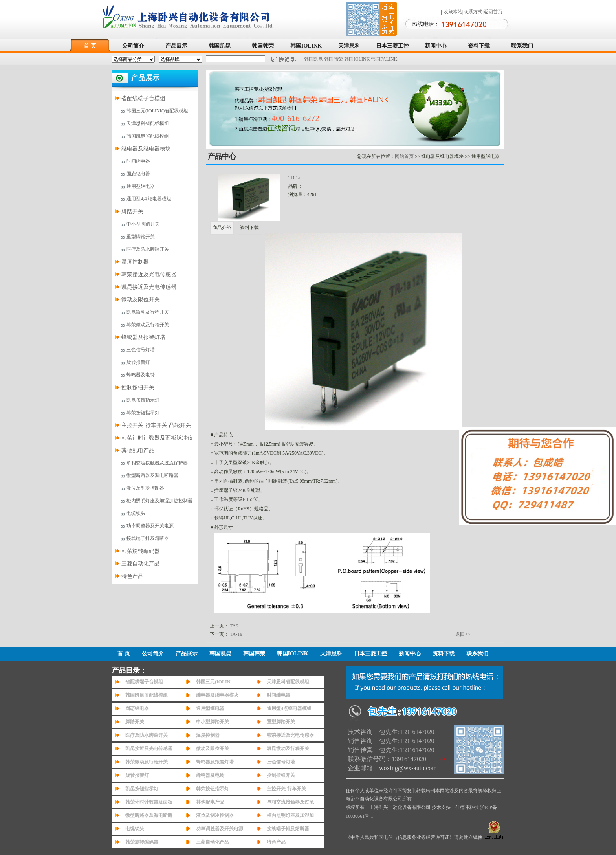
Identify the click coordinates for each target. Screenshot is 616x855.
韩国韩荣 (263, 46)
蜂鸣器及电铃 (141, 375)
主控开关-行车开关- (287, 789)
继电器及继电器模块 (146, 149)
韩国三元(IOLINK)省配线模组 (157, 111)
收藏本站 (453, 12)
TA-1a (236, 634)
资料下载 (479, 46)
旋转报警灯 (138, 362)
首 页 (90, 46)
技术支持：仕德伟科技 (455, 807)
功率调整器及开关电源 (150, 526)
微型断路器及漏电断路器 (152, 475)
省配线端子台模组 (143, 98)
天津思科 (349, 46)
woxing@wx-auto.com (408, 768)
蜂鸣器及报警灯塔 (143, 337)
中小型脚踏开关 (143, 224)
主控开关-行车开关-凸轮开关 (156, 425)
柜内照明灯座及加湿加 (290, 815)
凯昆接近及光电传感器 (149, 287)
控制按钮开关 (138, 388)
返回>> (463, 634)
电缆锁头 (136, 513)
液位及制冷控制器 (145, 488)
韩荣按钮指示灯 (143, 413)
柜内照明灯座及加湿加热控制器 (159, 501)
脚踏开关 (132, 212)
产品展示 (176, 46)
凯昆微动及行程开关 (148, 312)
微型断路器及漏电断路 (149, 815)
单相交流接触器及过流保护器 (157, 463)
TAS (234, 626)
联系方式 (473, 12)
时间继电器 (138, 161)
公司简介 (133, 46)
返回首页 (493, 12)
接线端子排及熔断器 (148, 538)
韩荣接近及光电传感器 (149, 274)
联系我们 (522, 46)
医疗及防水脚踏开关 (148, 249)
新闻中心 (436, 46)
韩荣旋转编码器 (141, 551)
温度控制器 (135, 262)
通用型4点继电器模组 (149, 199)
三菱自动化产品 (141, 564)
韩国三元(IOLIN (213, 682)
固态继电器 (138, 174)
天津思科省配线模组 (148, 123)
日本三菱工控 (392, 46)
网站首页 (404, 156)
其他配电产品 (138, 450)
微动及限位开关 (141, 300)
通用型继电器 (141, 186)
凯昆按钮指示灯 (143, 400)
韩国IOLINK (306, 46)
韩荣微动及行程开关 (148, 325)
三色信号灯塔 (141, 350)
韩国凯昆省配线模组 (148, 136)
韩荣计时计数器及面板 (149, 802)
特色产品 (132, 576)
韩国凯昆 (220, 46)
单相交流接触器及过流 (290, 802)
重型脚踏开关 (141, 237)
